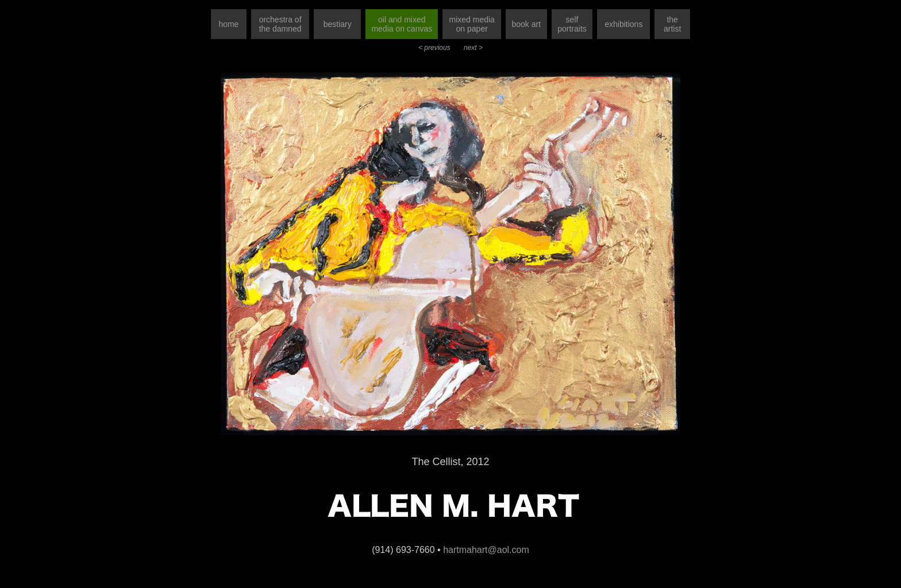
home (228, 24)
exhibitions (623, 24)
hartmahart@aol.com (486, 550)
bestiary (338, 24)
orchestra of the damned (280, 24)
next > (473, 48)
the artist (672, 24)
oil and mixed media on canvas (402, 24)
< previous (435, 48)
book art (526, 24)
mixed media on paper (472, 24)
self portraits (572, 24)
